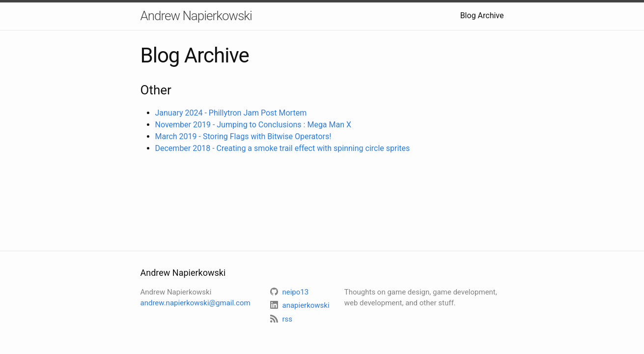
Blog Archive (482, 15)
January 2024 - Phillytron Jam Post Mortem (231, 113)
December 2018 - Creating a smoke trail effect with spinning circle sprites (283, 148)
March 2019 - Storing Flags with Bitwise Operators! (243, 136)
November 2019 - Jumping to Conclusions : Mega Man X (253, 125)
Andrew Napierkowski (196, 16)
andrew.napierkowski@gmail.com (196, 303)
